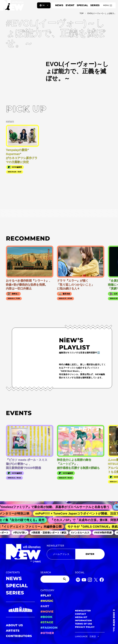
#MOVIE (47, 612)
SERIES (95, 5)
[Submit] (65, 579)
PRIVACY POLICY (85, 627)
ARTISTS (13, 631)
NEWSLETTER (55, 546)
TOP (82, 13)
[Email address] (61, 554)
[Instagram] (90, 580)
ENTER (90, 554)
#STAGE (47, 622)
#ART (45, 606)
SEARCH (46, 572)
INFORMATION (83, 620)
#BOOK (46, 617)
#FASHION (49, 628)
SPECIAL (82, 5)
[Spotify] (78, 580)
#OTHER (47, 633)
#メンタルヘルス (82, 533)
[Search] (55, 579)
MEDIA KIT (81, 617)
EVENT (70, 5)
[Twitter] (96, 580)
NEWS (59, 5)
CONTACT (81, 614)
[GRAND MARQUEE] (20, 609)
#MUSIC (47, 601)
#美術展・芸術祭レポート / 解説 (51, 533)
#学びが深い (22, 533)
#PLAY (46, 595)
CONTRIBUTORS (19, 636)
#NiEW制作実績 (105, 533)
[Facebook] (102, 580)
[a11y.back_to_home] (12, 6)
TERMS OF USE (84, 624)
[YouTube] (84, 580)
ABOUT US (14, 625)
